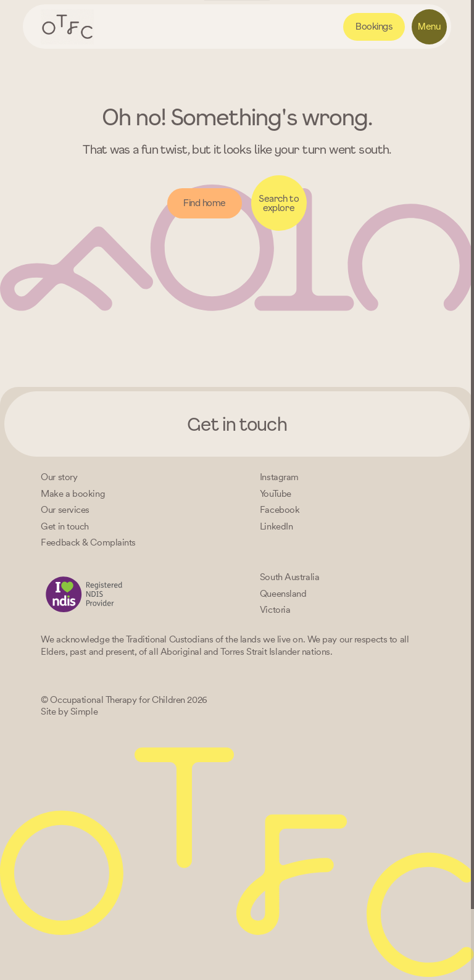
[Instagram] (279, 477)
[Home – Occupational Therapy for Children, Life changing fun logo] (67, 27)
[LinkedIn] (276, 526)
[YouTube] (276, 494)
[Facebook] (280, 510)
